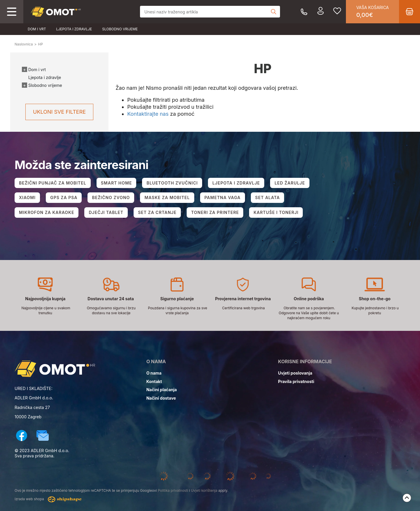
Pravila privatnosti (296, 381)
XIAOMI (27, 197)
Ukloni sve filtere (59, 112)
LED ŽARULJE (290, 183)
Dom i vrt (37, 29)
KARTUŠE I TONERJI (276, 212)
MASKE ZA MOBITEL (167, 197)
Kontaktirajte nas (148, 114)
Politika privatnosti (173, 490)
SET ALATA (268, 197)
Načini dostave (161, 398)
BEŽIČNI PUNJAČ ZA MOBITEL (53, 183)
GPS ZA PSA (64, 197)
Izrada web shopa (48, 499)
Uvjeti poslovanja (295, 373)
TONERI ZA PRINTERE (215, 212)
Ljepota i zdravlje (74, 29)
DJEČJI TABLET (106, 212)
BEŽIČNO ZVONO (111, 197)
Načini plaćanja (162, 390)
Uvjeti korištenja (204, 490)
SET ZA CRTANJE (157, 212)
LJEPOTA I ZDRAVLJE (236, 183)
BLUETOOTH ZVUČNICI (172, 183)
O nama (154, 373)
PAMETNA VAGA (223, 197)
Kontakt (154, 381)
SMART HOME (117, 183)
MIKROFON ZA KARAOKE (47, 212)
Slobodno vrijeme (120, 29)
